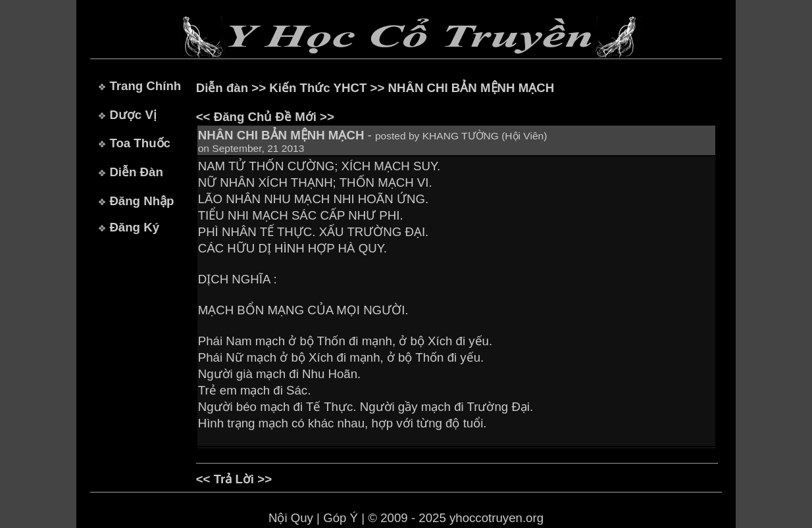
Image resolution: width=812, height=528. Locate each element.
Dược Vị (133, 115)
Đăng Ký (134, 227)
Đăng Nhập (141, 201)
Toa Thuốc (140, 143)
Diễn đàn (222, 88)
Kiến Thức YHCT (318, 88)
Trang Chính (145, 86)
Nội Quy (291, 518)
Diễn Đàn (136, 172)
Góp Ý (341, 518)
